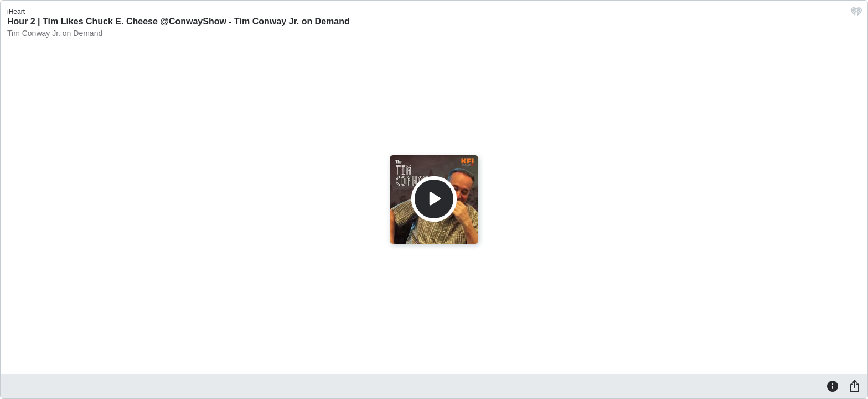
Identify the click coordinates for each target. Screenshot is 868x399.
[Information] (833, 386)
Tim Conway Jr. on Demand (55, 33)
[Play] (434, 199)
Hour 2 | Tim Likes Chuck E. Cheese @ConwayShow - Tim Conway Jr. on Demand (179, 21)
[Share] (855, 386)
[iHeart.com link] (856, 14)
